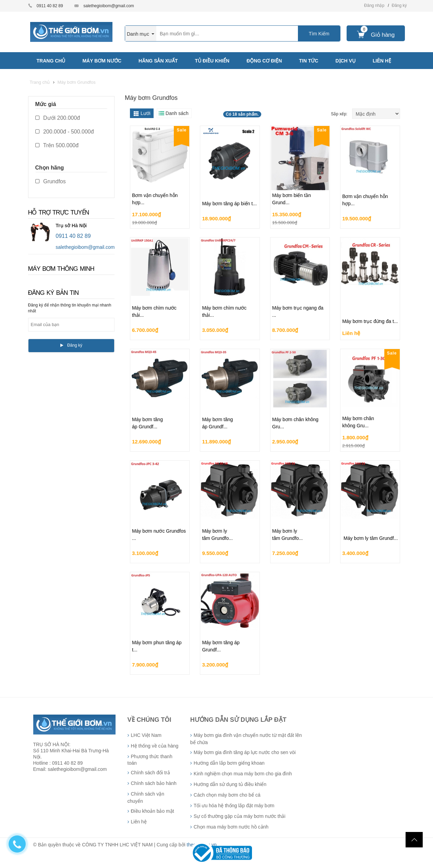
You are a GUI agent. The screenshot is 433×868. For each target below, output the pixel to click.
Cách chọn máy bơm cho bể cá (227, 795)
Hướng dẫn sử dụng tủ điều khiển (230, 784)
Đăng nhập (374, 5)
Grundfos (51, 181)
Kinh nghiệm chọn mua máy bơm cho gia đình (243, 774)
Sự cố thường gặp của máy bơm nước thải (240, 816)
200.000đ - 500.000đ (65, 132)
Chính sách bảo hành (154, 783)
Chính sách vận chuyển (146, 797)
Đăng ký (399, 5)
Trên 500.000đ (57, 145)
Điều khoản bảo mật (153, 811)
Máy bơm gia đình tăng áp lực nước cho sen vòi (245, 752)
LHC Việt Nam (146, 735)
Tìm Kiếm (319, 34)
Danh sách (177, 113)
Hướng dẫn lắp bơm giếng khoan (229, 763)
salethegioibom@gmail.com (109, 6)
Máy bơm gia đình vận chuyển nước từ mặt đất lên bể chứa (246, 739)
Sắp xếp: (340, 114)
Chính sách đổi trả (151, 773)
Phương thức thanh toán (150, 760)
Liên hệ (139, 822)
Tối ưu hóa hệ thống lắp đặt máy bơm (234, 806)
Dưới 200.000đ (58, 118)
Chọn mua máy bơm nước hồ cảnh (231, 827)
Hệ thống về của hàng (155, 746)
